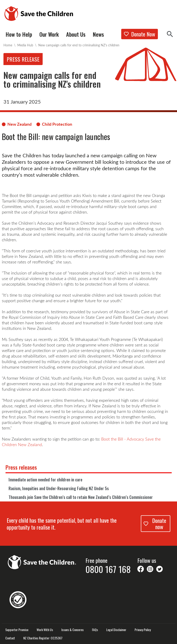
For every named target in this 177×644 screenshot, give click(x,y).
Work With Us (45, 630)
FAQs (95, 630)
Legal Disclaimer (116, 630)
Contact (10, 638)
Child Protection (57, 124)
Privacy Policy (143, 630)
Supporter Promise (17, 630)
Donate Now (140, 34)
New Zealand (19, 124)
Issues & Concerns (72, 630)
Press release (23, 59)
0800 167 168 (108, 569)
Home (8, 45)
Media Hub (25, 45)
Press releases (21, 467)
